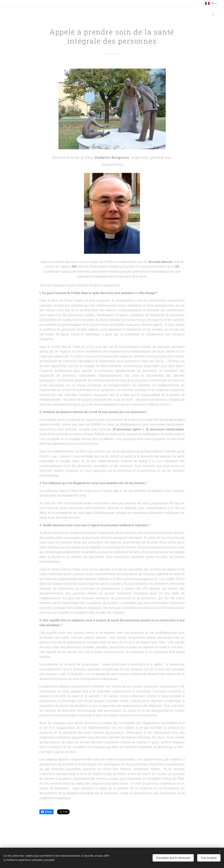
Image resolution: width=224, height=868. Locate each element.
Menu (213, 14)
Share (46, 812)
